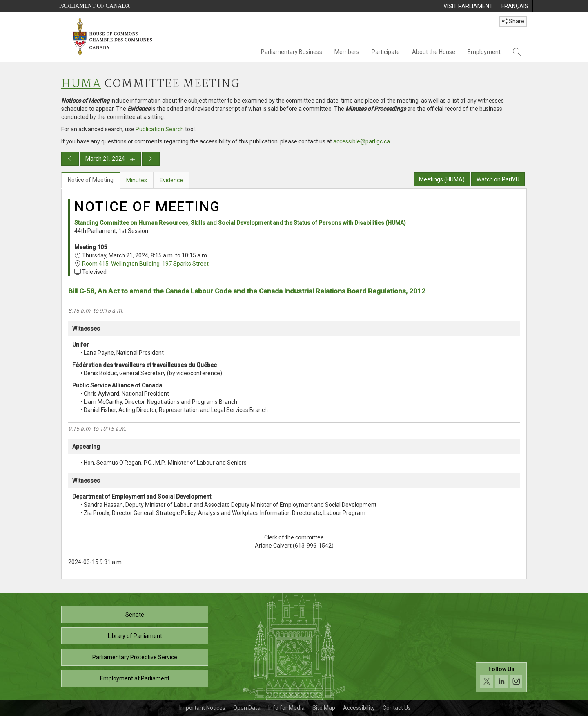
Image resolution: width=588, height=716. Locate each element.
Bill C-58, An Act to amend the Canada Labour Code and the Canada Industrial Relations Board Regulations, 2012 (247, 291)
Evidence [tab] (171, 180)
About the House (434, 52)
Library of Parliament (135, 636)
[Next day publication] (151, 159)
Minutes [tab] (137, 180)
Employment (484, 52)
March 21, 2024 (110, 159)
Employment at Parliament (135, 678)
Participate (386, 52)
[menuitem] (468, 6)
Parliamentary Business (292, 52)
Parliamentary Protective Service (135, 657)
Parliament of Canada (95, 6)
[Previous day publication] (70, 159)
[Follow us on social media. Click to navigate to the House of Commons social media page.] (501, 677)
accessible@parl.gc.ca (362, 141)
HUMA (81, 84)
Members (347, 52)
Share (513, 21)
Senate (135, 615)
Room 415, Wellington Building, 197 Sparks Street (145, 264)
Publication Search (160, 129)
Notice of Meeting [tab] (91, 180)
